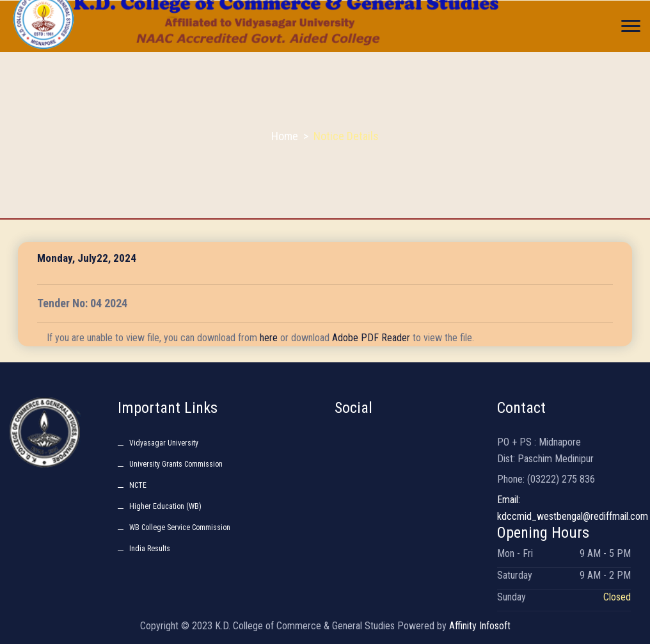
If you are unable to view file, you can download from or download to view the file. (260, 338)
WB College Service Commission (180, 527)
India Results (150, 549)
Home (285, 136)
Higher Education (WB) (165, 506)
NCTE (138, 485)
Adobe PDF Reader (371, 338)
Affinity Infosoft (480, 626)
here (269, 338)
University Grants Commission (176, 464)
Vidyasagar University (164, 443)
